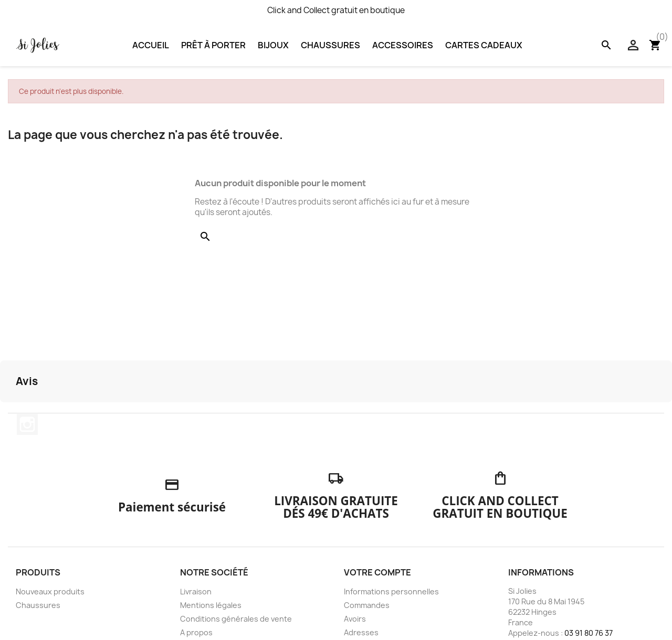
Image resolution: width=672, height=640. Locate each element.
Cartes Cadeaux (484, 45)
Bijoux (273, 45)
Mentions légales (211, 605)
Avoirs (355, 619)
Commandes (367, 605)
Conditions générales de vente (236, 619)
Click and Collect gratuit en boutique (336, 10)
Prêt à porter (213, 45)
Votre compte (377, 572)
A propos (196, 632)
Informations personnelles (391, 591)
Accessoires (403, 45)
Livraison (196, 591)
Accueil (151, 45)
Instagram (27, 424)
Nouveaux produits (50, 591)
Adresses (361, 632)
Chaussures (330, 45)
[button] (8, 413)
